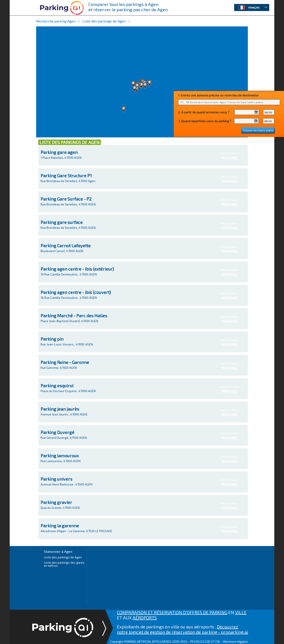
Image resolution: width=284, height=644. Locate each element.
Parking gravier (56, 502)
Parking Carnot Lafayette (66, 245)
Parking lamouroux (60, 456)
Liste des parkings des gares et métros (64, 564)
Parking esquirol (57, 386)
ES (203, 641)
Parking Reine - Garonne (65, 362)
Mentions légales (235, 641)
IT (214, 641)
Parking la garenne (60, 526)
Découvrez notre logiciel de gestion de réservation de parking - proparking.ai (182, 629)
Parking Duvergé (57, 432)
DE (208, 641)
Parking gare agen (59, 152)
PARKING (229, 158)
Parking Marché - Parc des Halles (74, 316)
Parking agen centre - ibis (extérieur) (77, 269)
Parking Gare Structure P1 (66, 175)
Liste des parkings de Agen (63, 557)
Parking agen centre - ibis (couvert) (76, 292)
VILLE (241, 612)
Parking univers (56, 479)
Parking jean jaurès (60, 409)
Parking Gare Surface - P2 (66, 199)
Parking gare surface (62, 222)
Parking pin (52, 339)
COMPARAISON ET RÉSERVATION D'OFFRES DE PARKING (172, 612)
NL (219, 641)
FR (192, 641)
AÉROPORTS (145, 618)
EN (197, 641)
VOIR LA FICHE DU (229, 156)
